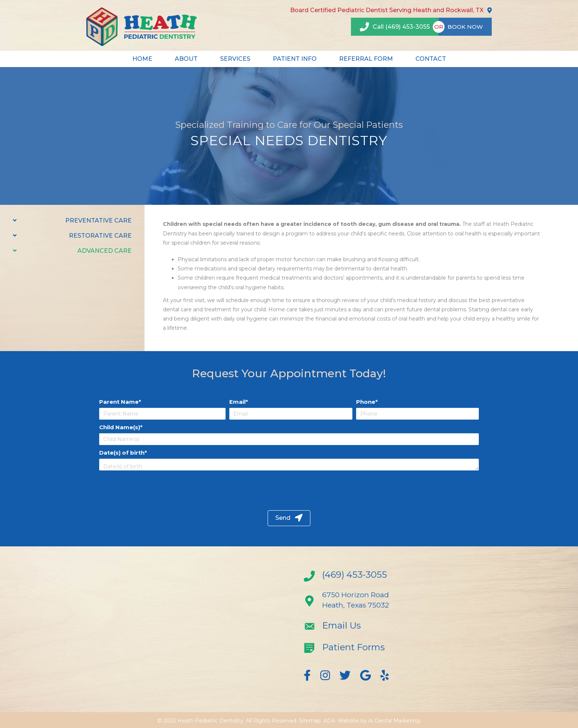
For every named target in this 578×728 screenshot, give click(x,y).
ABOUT (186, 59)
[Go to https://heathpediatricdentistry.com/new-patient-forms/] (365, 649)
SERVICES (235, 59)
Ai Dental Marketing (394, 721)
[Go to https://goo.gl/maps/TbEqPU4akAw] (365, 602)
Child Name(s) (120, 427)
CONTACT (431, 59)
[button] (289, 518)
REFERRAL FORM (366, 59)
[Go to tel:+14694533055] (365, 577)
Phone (366, 402)
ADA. (330, 721)
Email (237, 402)
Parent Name (119, 402)
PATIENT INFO (295, 59)
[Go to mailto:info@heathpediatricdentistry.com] (365, 627)
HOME (142, 59)
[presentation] (159, 489)
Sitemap (310, 721)
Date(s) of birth (122, 453)
